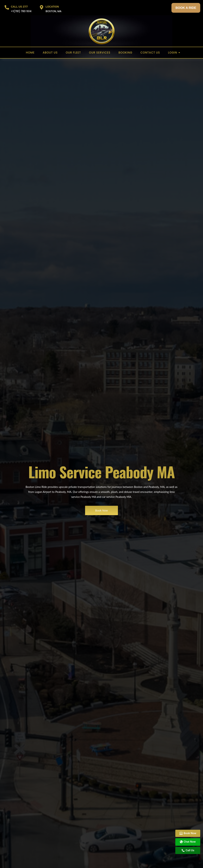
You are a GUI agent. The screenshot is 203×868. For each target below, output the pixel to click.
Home (30, 53)
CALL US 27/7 (19, 7)
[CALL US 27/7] (7, 8)
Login (174, 53)
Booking (125, 53)
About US (50, 53)
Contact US (150, 53)
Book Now (101, 510)
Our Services (100, 53)
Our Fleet (73, 53)
